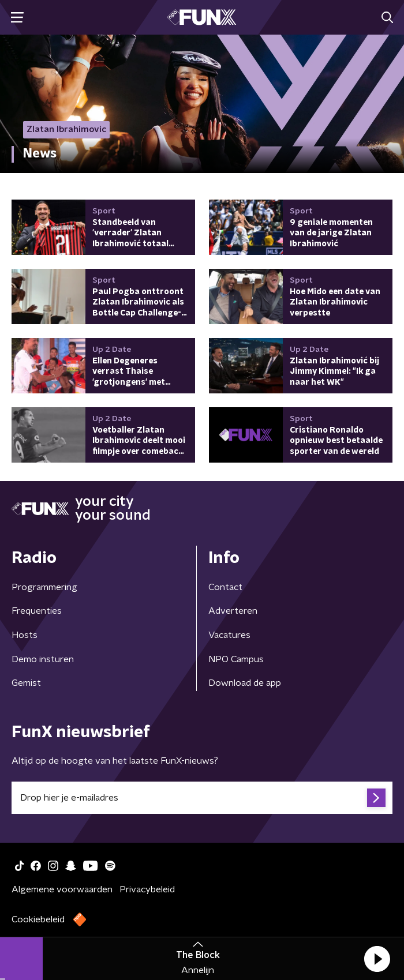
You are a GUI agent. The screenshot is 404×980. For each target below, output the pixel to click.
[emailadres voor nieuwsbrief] (202, 798)
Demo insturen (43, 659)
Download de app (245, 683)
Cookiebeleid (38, 919)
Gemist (26, 683)
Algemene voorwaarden (62, 889)
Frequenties (37, 611)
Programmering (44, 587)
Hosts (25, 635)
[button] (377, 959)
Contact (225, 587)
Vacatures (229, 635)
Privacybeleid (147, 889)
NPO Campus (236, 659)
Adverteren (233, 611)
